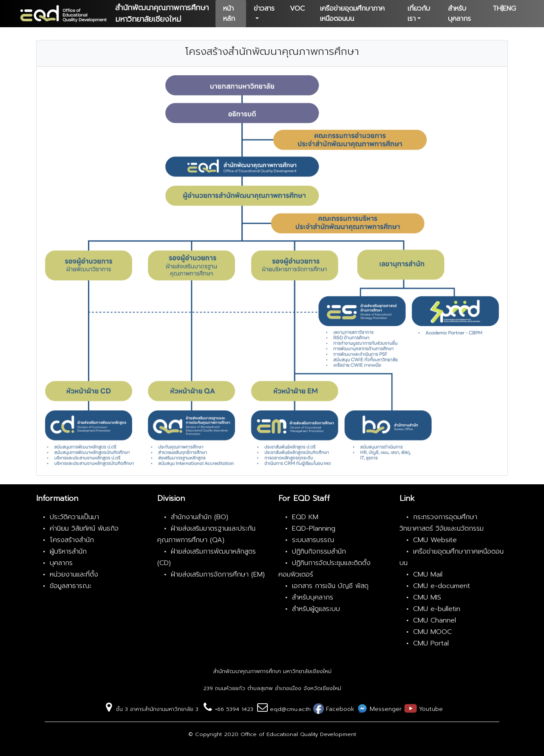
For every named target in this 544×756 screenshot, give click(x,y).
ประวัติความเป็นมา (74, 517)
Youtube (430, 709)
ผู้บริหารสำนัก (68, 551)
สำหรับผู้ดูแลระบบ (316, 609)
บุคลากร (61, 563)
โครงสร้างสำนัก (72, 540)
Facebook (339, 709)
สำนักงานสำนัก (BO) (200, 517)
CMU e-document (442, 586)
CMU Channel (435, 620)
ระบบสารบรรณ (313, 540)
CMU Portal (431, 643)
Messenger (385, 709)
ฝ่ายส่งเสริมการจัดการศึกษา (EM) (218, 574)
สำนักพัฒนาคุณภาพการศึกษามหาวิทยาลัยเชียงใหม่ (162, 13)
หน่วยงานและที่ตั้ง (74, 574)
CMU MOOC (432, 632)
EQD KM (305, 517)
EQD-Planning (314, 529)
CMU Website (435, 540)
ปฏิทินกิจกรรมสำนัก (319, 551)
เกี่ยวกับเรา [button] (419, 14)
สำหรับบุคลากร (459, 14)
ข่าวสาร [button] (264, 9)
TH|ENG (504, 9)
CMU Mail (428, 574)
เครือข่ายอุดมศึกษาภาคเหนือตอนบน (352, 14)
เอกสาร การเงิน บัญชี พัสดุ (330, 586)
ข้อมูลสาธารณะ (71, 586)
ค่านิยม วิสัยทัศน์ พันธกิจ (84, 529)
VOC (297, 9)
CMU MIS (427, 597)
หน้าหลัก (229, 14)
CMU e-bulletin (437, 609)
